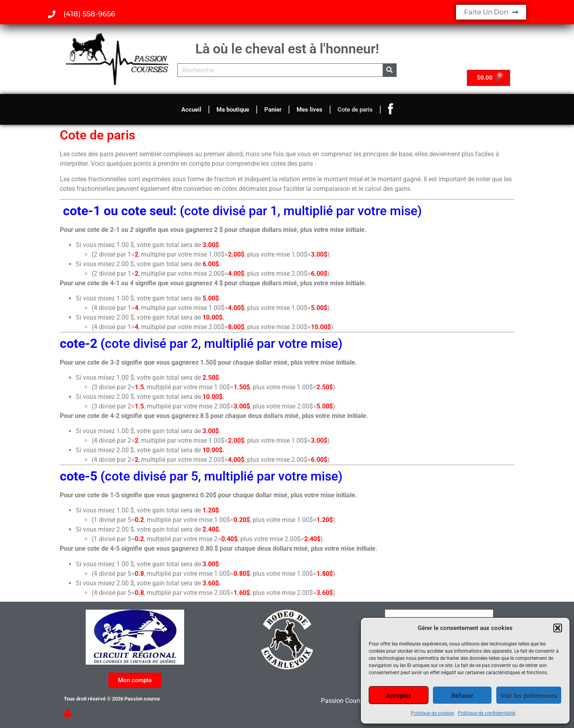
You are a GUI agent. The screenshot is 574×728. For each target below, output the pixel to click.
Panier (273, 110)
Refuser (462, 695)
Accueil (191, 110)
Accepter (398, 695)
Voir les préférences (529, 695)
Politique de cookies (432, 713)
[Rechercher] (389, 70)
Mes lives (310, 110)
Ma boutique (233, 110)
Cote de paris (355, 110)
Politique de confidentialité (487, 713)
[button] (558, 628)
